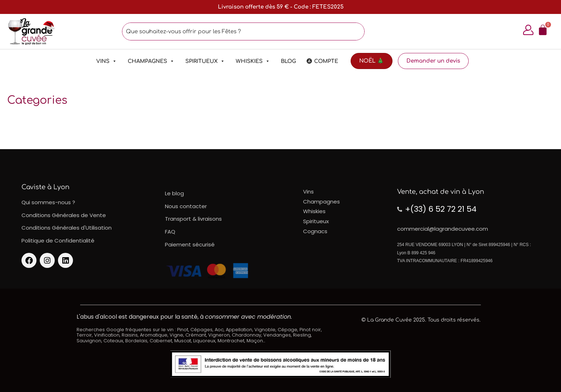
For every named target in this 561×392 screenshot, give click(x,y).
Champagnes (151, 61)
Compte (326, 61)
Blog (288, 61)
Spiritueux (205, 61)
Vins (107, 61)
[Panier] (543, 30)
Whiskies (253, 61)
